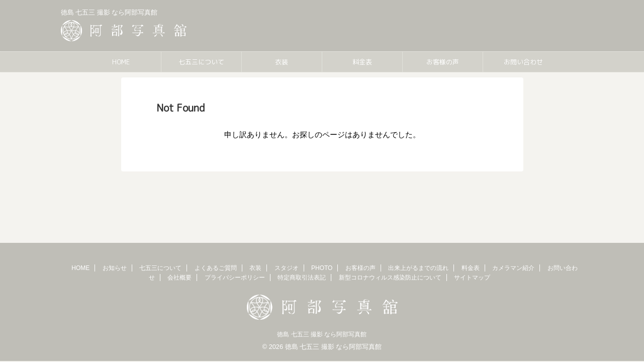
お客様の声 (443, 62)
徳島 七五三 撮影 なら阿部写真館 (322, 334)
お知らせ (115, 268)
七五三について (201, 62)
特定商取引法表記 (302, 278)
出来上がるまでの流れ (418, 268)
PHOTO (322, 268)
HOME (121, 62)
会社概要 (179, 278)
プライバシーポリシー (235, 278)
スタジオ (287, 268)
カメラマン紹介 (513, 268)
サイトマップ (472, 278)
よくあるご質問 (216, 268)
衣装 (282, 62)
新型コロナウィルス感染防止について (390, 278)
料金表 (362, 62)
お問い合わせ (523, 62)
